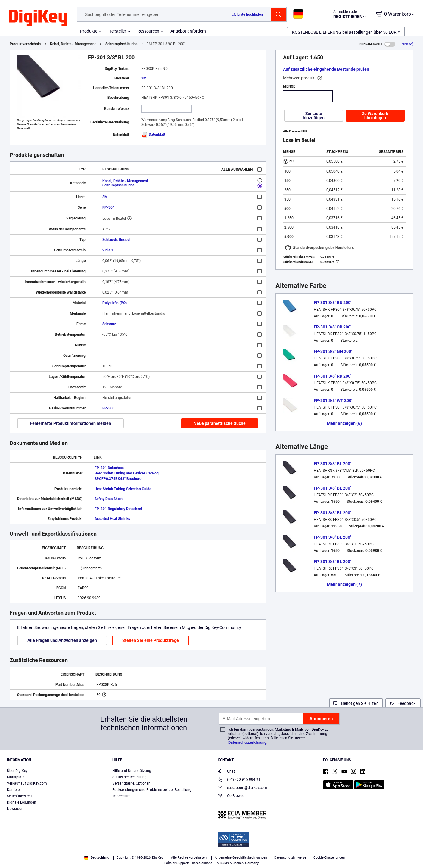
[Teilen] (407, 44)
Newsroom (16, 809)
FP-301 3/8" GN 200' (333, 351)
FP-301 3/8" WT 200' (333, 400)
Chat (226, 772)
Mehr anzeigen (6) (344, 423)
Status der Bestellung (129, 777)
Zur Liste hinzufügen (314, 116)
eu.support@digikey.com (242, 788)
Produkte (89, 31)
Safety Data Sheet (109, 499)
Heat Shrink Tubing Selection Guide (123, 489)
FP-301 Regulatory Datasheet (118, 509)
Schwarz (109, 324)
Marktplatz (16, 777)
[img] (38, 18)
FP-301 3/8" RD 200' (332, 376)
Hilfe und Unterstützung (132, 771)
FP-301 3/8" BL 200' (332, 464)
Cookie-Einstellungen (329, 858)
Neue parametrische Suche (220, 423)
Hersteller (117, 31)
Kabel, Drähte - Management (73, 44)
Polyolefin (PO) (115, 303)
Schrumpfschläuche (121, 44)
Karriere (13, 790)
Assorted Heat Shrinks (112, 519)
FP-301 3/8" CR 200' (332, 327)
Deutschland (97, 858)
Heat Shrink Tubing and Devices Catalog (127, 473)
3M (144, 78)
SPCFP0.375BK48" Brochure (118, 479)
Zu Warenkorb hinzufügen (375, 116)
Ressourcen (148, 31)
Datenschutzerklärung (247, 742)
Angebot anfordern (188, 31)
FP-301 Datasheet (109, 468)
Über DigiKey (17, 771)
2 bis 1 (108, 250)
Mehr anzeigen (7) (344, 584)
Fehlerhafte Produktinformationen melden (70, 423)
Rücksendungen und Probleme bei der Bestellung (152, 790)
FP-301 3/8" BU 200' (332, 303)
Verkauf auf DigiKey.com (27, 783)
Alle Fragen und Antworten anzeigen (62, 640)
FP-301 (109, 207)
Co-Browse (231, 796)
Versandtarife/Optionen (131, 783)
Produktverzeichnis (25, 44)
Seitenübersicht (19, 796)
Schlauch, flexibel (116, 240)
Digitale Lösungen (22, 802)
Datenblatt (153, 135)
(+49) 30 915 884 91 (239, 780)
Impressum (121, 796)
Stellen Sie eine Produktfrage (151, 640)
